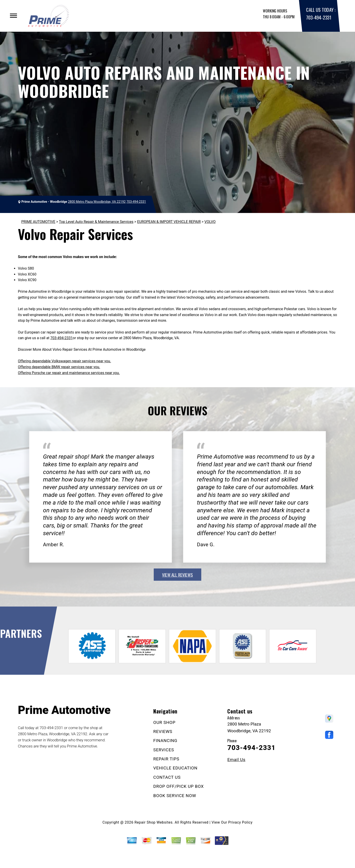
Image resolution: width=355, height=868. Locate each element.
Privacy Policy (240, 822)
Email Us (236, 760)
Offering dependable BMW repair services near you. (59, 367)
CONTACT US (167, 777)
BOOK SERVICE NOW (175, 796)
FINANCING (165, 741)
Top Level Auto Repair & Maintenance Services (96, 222)
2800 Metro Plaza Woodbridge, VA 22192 (97, 202)
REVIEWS (163, 731)
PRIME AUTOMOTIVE (38, 222)
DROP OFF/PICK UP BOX (179, 786)
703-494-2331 (319, 17)
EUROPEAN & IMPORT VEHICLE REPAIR (169, 222)
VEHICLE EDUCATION (175, 768)
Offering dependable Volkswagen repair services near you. (64, 361)
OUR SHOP (164, 722)
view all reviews (177, 575)
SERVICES (164, 750)
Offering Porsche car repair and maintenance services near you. (69, 373)
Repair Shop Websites (154, 822)
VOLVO (210, 222)
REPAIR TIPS (166, 759)
